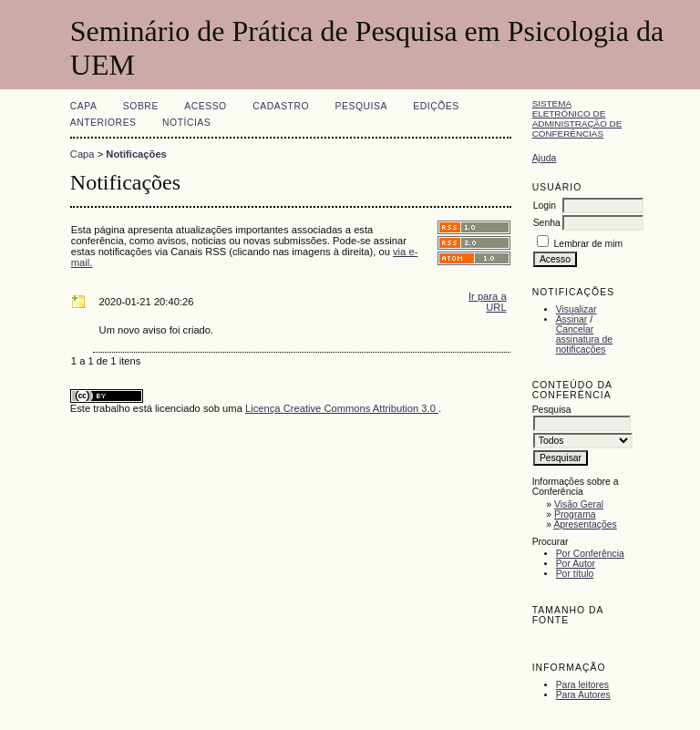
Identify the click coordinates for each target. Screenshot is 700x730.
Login (545, 206)
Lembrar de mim (589, 244)
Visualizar (576, 309)
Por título (575, 574)
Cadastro (281, 106)
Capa (84, 106)
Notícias (186, 123)
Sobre (141, 106)
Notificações (136, 154)
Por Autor (576, 564)
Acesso (205, 106)
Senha (547, 223)
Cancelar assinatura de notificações (584, 339)
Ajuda (545, 158)
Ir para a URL (488, 302)
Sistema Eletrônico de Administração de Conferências (577, 118)
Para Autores (583, 695)
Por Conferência (590, 554)
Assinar (572, 319)
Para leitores (582, 685)
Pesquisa (361, 106)
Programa (575, 514)
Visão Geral (579, 504)
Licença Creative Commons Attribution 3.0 (342, 408)
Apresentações (585, 524)
